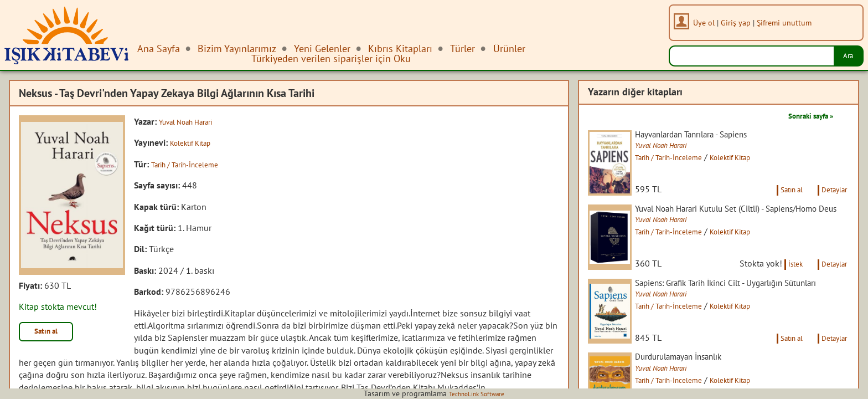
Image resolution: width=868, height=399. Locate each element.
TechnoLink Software (477, 393)
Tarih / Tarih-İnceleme (192, 164)
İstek (784, 293)
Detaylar (831, 204)
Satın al (52, 334)
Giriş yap (741, 22)
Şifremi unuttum (789, 22)
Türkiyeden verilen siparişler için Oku (331, 58)
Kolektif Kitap (196, 142)
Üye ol (709, 22)
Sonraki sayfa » (803, 115)
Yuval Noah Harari (193, 121)
